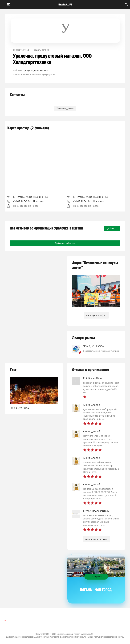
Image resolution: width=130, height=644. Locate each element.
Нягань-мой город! (20, 408)
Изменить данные (65, 108)
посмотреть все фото (96, 315)
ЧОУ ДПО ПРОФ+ (93, 346)
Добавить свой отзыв (65, 243)
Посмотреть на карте (26, 206)
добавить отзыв (21, 50)
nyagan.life (65, 5)
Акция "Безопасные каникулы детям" (95, 265)
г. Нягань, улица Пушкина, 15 (91, 197)
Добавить (112, 228)
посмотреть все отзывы (96, 539)
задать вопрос (41, 50)
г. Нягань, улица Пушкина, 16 (31, 197)
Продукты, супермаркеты (36, 71)
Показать (39, 201)
